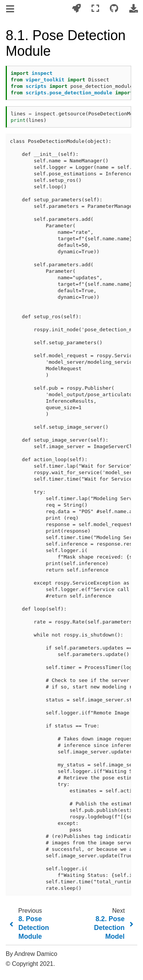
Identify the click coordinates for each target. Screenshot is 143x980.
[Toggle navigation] (11, 9)
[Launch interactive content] (76, 9)
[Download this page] (133, 9)
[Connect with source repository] (114, 9)
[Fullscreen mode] (95, 9)
